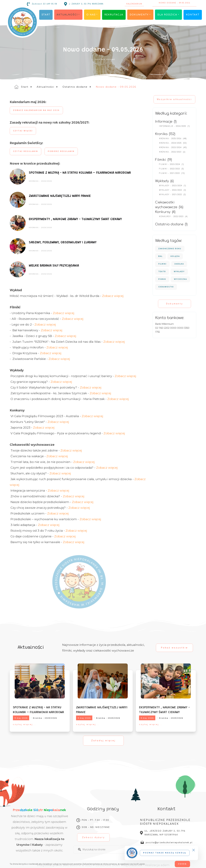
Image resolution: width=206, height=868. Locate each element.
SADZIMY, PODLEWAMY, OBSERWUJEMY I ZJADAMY (63, 243)
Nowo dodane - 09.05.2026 (174, 4)
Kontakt (193, 15)
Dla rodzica (168, 15)
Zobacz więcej (113, 296)
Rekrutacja (114, 15)
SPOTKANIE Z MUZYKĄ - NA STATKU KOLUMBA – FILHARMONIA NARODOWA (80, 173)
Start (46, 15)
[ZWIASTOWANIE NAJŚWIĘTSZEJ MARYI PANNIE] (18, 200)
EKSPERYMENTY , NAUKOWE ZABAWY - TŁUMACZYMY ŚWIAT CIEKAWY (75, 219)
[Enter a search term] (106, 850)
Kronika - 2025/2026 (40, 181)
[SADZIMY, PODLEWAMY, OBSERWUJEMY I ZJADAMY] (18, 246)
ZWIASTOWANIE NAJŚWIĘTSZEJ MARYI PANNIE (60, 196)
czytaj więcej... (25, 724)
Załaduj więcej (103, 741)
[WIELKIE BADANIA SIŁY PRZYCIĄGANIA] (18, 269)
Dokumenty (140, 15)
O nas (92, 15)
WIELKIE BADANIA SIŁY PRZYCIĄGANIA (54, 266)
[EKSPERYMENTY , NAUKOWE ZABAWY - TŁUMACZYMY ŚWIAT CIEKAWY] (18, 223)
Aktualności (68, 15)
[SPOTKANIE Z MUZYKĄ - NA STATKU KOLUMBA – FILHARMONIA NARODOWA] (18, 177)
